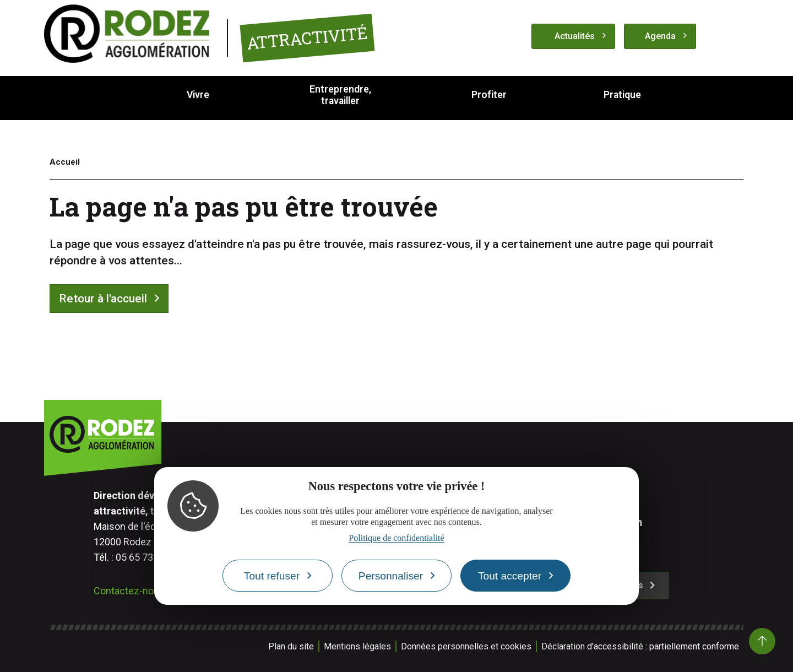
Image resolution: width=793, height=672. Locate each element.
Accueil (65, 162)
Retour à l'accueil (103, 299)
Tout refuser (272, 576)
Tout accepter (510, 576)
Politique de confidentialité (396, 538)
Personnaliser (391, 576)
